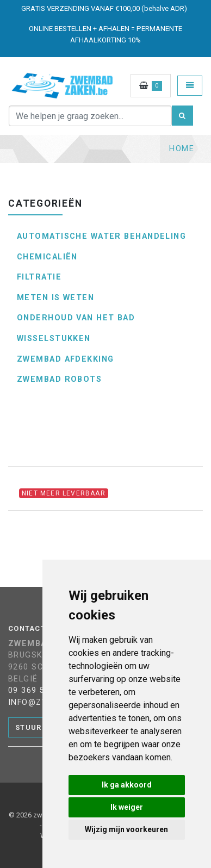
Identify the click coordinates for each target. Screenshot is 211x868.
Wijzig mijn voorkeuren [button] (126, 829)
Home (182, 149)
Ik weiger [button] (127, 807)
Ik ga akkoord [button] (127, 785)
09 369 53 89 (36, 690)
